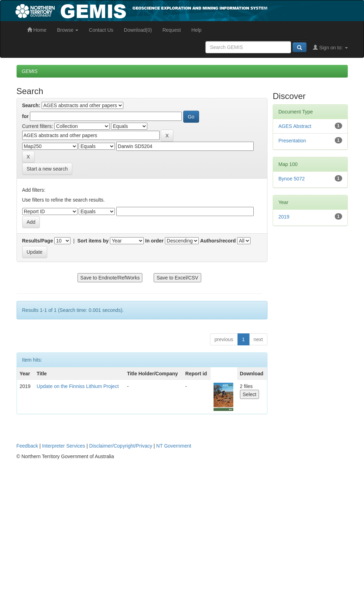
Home (37, 30)
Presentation (292, 141)
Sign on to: (330, 48)
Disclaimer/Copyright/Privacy (121, 446)
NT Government (174, 446)
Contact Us (101, 30)
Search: (31, 105)
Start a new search (47, 169)
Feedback (27, 446)
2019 (284, 217)
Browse (68, 30)
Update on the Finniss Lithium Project (78, 386)
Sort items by (93, 241)
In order (154, 241)
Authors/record (218, 241)
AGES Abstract (295, 126)
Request (172, 30)
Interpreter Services (63, 446)
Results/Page (38, 241)
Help (196, 30)
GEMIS (30, 71)
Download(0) (138, 30)
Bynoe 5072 (292, 179)
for (26, 116)
